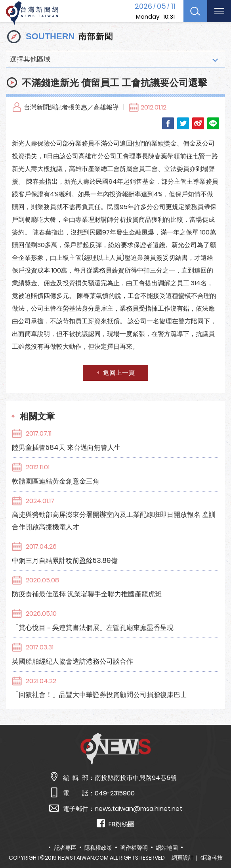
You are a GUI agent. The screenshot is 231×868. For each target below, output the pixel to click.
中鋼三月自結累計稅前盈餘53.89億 (65, 561)
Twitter (183, 123)
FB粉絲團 (115, 824)
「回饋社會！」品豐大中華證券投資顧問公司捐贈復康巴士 (99, 695)
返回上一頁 (119, 373)
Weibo (198, 123)
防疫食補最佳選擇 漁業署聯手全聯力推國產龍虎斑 (87, 594)
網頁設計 (183, 858)
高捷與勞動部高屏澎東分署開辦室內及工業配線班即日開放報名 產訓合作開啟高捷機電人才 (114, 521)
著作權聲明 (134, 848)
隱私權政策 (98, 848)
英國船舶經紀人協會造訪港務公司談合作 (73, 661)
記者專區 (65, 848)
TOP (217, 839)
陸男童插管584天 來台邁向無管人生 (66, 447)
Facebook (168, 123)
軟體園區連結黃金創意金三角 (56, 481)
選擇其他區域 (30, 59)
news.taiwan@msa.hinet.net (138, 809)
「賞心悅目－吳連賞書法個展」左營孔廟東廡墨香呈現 (93, 628)
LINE (213, 123)
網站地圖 (167, 848)
